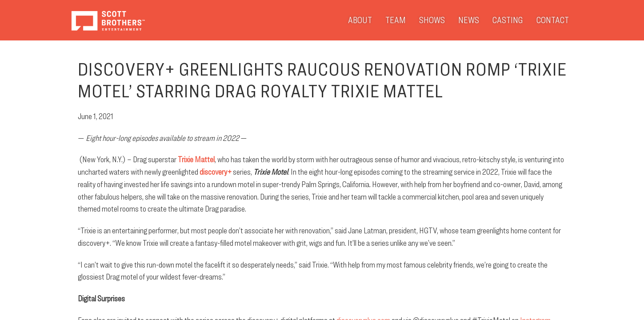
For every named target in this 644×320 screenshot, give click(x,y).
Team (396, 20)
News (469, 20)
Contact (553, 20)
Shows (432, 20)
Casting (508, 20)
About (360, 20)
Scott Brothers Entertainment (108, 20)
